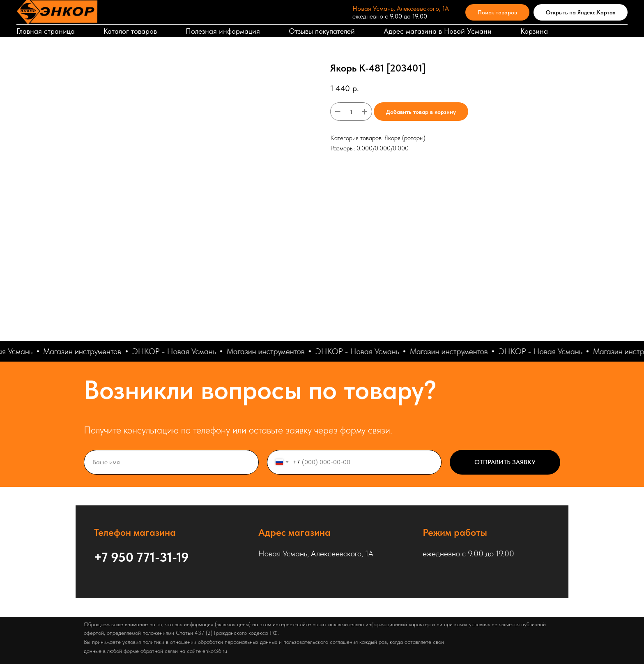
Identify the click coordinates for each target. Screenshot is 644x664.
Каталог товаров (130, 31)
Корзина (534, 31)
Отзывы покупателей (322, 31)
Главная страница (46, 31)
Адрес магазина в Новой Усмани (438, 31)
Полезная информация (223, 31)
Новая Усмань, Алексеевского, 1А (401, 8)
